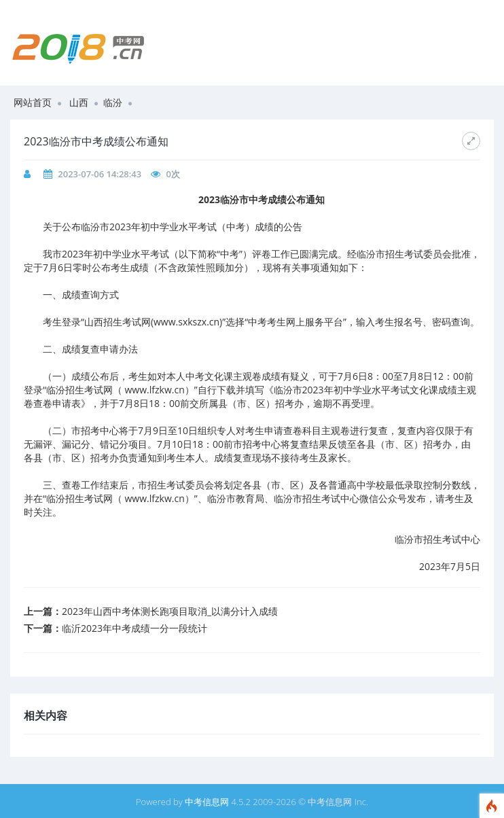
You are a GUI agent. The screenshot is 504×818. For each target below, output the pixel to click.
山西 (79, 102)
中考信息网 (207, 802)
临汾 (113, 102)
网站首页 (33, 102)
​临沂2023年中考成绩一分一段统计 (134, 628)
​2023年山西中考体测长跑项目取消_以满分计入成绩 (170, 611)
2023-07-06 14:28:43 (100, 174)
